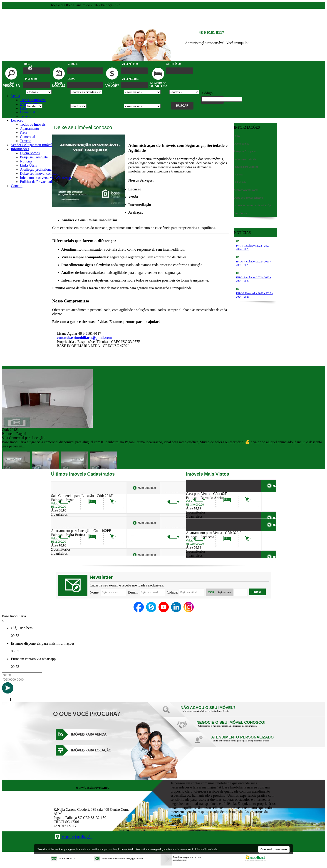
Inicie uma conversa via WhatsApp (46, 178)
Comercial (28, 112)
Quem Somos (30, 153)
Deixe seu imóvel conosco (39, 173)
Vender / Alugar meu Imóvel (32, 145)
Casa (24, 108)
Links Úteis (28, 165)
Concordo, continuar (274, 849)
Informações (20, 149)
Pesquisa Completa (34, 157)
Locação (17, 120)
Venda (15, 96)
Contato (17, 186)
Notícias (26, 161)
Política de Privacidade (37, 182)
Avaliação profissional (36, 169)
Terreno (26, 116)
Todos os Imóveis (33, 100)
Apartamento (30, 128)
